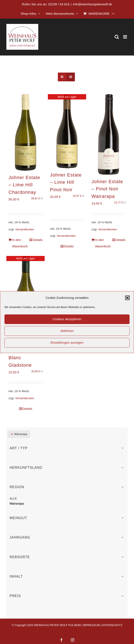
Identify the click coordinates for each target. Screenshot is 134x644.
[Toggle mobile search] (117, 37)
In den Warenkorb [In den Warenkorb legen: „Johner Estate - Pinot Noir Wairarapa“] (102, 243)
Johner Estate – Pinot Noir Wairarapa (107, 189)
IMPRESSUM (91, 625)
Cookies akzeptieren (67, 319)
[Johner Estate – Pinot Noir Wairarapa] (108, 134)
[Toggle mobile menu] (125, 37)
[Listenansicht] (71, 77)
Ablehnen (67, 331)
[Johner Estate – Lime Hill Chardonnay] (26, 132)
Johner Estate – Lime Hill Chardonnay (24, 185)
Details (38, 240)
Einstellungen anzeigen (67, 342)
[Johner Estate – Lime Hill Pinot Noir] (67, 131)
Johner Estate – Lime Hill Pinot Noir (66, 182)
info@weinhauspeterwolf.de (92, 4)
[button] (127, 298)
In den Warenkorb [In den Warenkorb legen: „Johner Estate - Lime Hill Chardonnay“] (19, 243)
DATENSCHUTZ (112, 625)
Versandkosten (25, 229)
